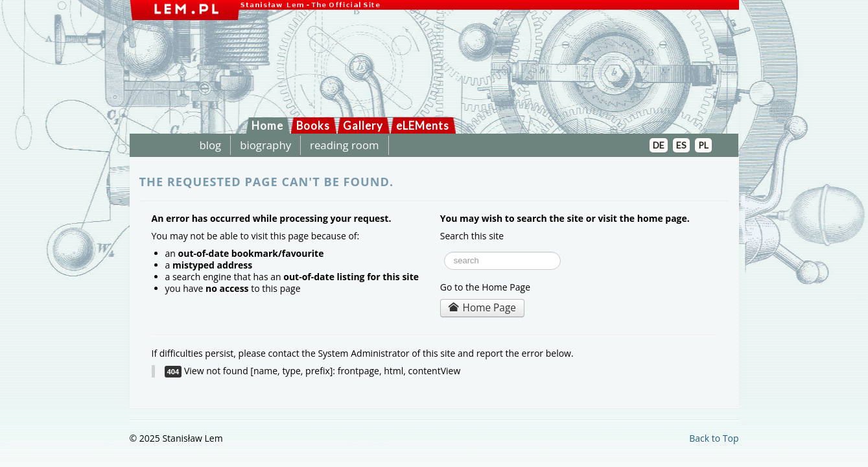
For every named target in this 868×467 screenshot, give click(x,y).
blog (211, 145)
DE (659, 145)
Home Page (482, 308)
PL (703, 145)
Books (313, 126)
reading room (344, 145)
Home (267, 126)
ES (681, 145)
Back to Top (714, 438)
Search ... (440, 248)
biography (265, 145)
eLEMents (423, 126)
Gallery (363, 126)
